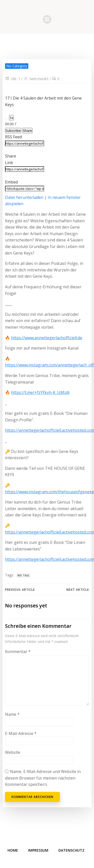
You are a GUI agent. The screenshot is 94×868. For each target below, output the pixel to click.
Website (13, 752)
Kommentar (18, 652)
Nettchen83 (36, 79)
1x (11, 118)
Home (13, 850)
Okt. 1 (13, 79)
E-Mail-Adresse (21, 733)
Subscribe (13, 131)
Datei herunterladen (24, 197)
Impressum (38, 850)
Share (27, 131)
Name (12, 714)
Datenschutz (71, 850)
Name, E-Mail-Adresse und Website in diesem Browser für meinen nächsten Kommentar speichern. (43, 778)
